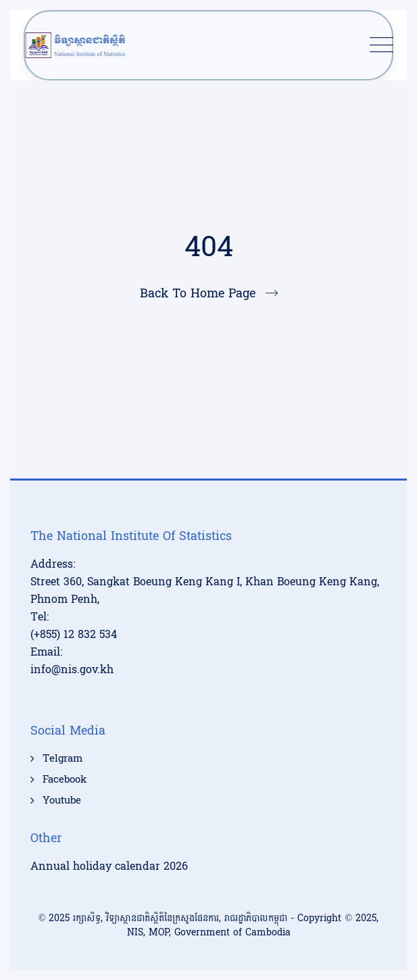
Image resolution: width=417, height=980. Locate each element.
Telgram (63, 759)
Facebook (65, 780)
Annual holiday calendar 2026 (109, 866)
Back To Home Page (198, 294)
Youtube (62, 801)
